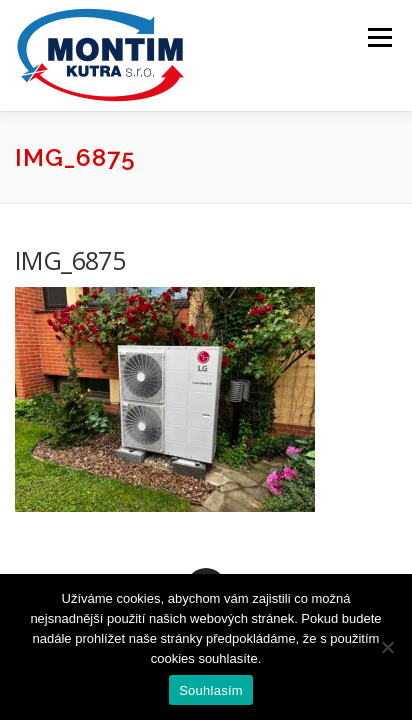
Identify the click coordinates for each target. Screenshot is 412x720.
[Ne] (387, 647)
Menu (378, 37)
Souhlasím (211, 690)
